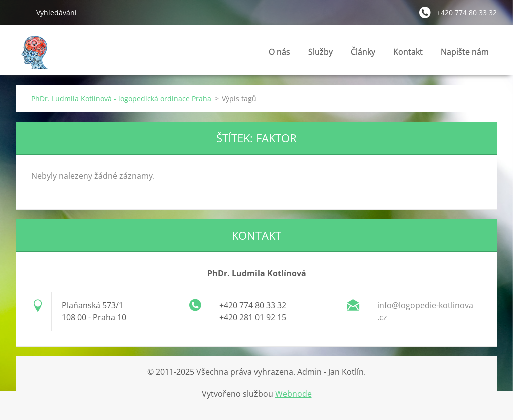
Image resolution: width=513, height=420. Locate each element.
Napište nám (465, 52)
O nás (279, 52)
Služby (320, 54)
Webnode (293, 394)
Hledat (22, 12)
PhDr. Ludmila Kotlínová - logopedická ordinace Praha (121, 98)
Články (363, 54)
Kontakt (408, 54)
